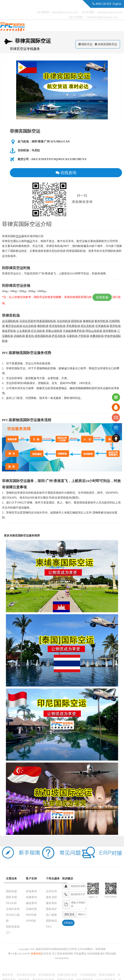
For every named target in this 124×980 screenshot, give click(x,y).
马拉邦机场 (63, 321)
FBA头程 (11, 903)
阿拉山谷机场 (94, 331)
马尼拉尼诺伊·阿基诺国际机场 (38, 321)
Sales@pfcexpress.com (65, 12)
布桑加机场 (97, 336)
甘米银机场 (102, 326)
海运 (30, 241)
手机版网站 (80, 954)
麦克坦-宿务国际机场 (38, 336)
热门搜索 (51, 915)
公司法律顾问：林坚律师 (92, 949)
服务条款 (51, 903)
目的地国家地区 (96, 954)
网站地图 (111, 954)
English (117, 4)
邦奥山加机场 (54, 331)
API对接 (31, 921)
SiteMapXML (62, 958)
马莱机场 (72, 336)
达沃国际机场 (10, 321)
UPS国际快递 (88, 975)
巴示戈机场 (38, 331)
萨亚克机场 (59, 336)
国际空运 (87, 44)
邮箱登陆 (68, 954)
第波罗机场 (9, 331)
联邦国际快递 (47, 975)
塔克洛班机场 (57, 326)
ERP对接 (31, 915)
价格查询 (31, 891)
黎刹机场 (43, 326)
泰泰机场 (88, 321)
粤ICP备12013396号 (19, 954)
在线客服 (102, 297)
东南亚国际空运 (107, 44)
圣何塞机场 (110, 331)
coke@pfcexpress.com (110, 12)
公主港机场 (23, 331)
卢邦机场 (84, 336)
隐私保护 (51, 909)
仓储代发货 (13, 909)
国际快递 (11, 891)
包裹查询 (31, 897)
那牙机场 (115, 326)
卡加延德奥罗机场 (74, 331)
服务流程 (51, 897)
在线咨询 (66, 173)
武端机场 (19, 336)
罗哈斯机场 (73, 326)
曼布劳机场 (101, 321)
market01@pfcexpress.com (102, 17)
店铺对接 (31, 909)
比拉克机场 (30, 326)
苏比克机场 (88, 326)
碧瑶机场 (76, 321)
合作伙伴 (51, 891)
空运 (19, 236)
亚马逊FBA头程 (26, 975)
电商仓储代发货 (67, 975)
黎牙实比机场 (14, 326)
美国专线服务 (107, 975)
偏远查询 (31, 903)
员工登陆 (57, 954)
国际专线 (11, 897)
